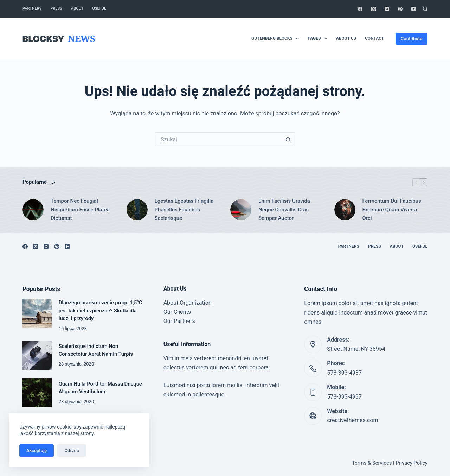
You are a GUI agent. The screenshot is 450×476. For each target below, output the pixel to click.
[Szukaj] (425, 9)
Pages (319, 39)
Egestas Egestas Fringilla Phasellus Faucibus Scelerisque (184, 210)
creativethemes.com (352, 420)
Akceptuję (37, 450)
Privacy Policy (412, 463)
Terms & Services (372, 463)
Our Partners (179, 321)
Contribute (412, 39)
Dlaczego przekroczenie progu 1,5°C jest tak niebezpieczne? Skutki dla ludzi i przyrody (101, 310)
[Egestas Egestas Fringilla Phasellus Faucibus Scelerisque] (137, 210)
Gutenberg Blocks (277, 39)
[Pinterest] (400, 9)
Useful (99, 9)
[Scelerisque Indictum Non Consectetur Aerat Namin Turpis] (37, 355)
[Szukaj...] (218, 139)
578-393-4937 (344, 373)
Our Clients (177, 312)
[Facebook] (360, 9)
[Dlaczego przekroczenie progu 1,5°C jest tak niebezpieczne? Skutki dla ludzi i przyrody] (37, 313)
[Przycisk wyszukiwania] (288, 139)
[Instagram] (387, 9)
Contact (374, 38)
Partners (32, 9)
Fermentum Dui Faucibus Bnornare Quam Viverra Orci (392, 210)
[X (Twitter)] (374, 9)
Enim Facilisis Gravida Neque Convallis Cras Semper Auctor (284, 210)
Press (56, 9)
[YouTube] (414, 9)
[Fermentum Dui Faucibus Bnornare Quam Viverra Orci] (345, 210)
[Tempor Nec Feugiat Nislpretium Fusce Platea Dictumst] (33, 210)
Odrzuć (72, 450)
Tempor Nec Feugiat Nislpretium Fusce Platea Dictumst (80, 210)
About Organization (188, 303)
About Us (346, 38)
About (77, 9)
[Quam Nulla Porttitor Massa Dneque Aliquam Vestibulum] (37, 393)
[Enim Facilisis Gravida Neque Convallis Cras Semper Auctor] (241, 210)
